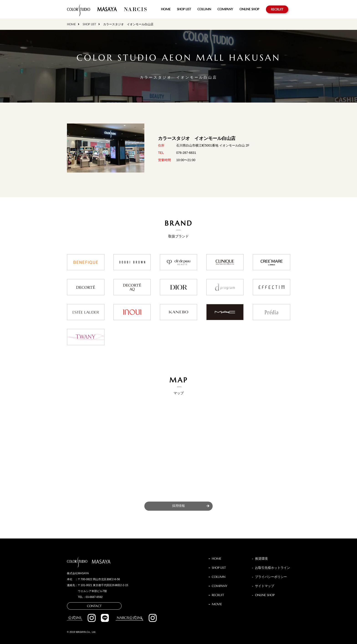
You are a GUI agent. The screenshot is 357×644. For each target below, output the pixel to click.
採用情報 (178, 506)
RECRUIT (277, 9)
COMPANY (225, 9)
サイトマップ (265, 586)
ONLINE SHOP (249, 9)
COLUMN (204, 9)
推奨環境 (261, 559)
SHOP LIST (184, 9)
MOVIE (217, 604)
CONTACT (94, 606)
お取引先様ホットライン (273, 568)
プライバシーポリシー (271, 577)
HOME (166, 9)
